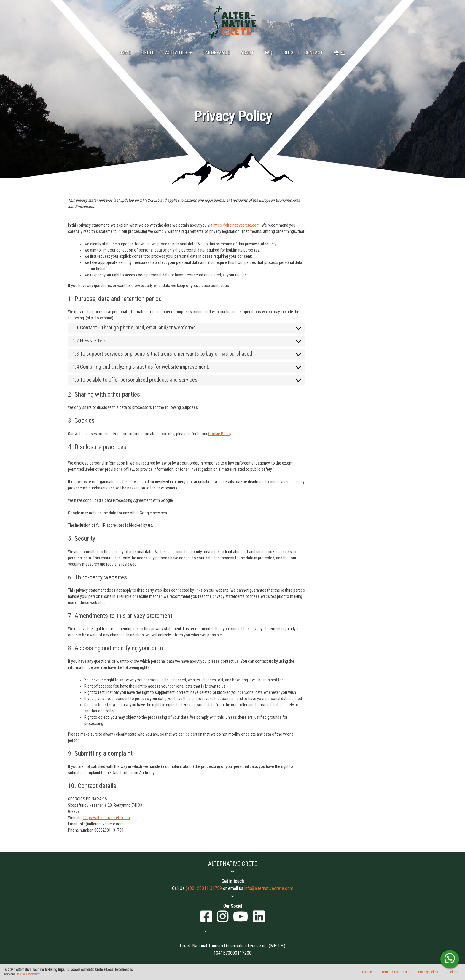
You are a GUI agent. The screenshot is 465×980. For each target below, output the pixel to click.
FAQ (269, 53)
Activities (179, 53)
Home (125, 53)
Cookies (452, 972)
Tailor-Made (216, 53)
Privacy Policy (428, 972)
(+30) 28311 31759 (204, 888)
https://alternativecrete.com (237, 225)
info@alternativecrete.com (269, 888)
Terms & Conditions (395, 972)
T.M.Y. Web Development (28, 974)
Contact (314, 53)
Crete (148, 53)
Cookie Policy (220, 434)
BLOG (288, 53)
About (247, 53)
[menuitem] (339, 53)
